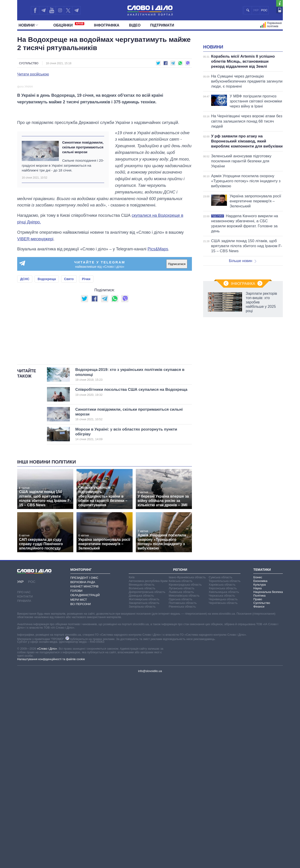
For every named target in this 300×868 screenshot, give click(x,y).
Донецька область (141, 786)
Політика (259, 786)
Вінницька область (142, 776)
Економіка (260, 772)
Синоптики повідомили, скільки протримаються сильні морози (83, 281)
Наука (257, 779)
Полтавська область (183, 794)
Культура (259, 776)
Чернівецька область (223, 790)
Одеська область (181, 790)
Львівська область (181, 783)
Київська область (181, 772)
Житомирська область (144, 790)
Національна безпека (268, 783)
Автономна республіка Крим (148, 772)
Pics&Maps (158, 383)
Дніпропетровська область (147, 783)
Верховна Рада (83, 773)
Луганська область (182, 779)
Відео (135, 25)
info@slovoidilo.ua (150, 862)
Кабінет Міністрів (84, 777)
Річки (86, 413)
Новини (28, 25)
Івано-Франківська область (187, 768)
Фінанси (259, 797)
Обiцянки (69, 25)
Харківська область (222, 776)
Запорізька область (142, 797)
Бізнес (258, 768)
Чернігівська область (223, 794)
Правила (24, 792)
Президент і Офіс (84, 769)
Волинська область (142, 779)
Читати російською (33, 74)
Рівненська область (182, 797)
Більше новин (243, 318)
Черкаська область (222, 786)
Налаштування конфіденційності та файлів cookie (51, 850)
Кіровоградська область (185, 776)
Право (258, 790)
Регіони (180, 761)
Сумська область (220, 768)
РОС (264, 10)
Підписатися (177, 398)
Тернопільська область (225, 772)
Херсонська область (223, 779)
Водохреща (47, 413)
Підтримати (162, 25)
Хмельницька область (224, 783)
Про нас (24, 783)
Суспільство (29, 63)
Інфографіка (107, 25)
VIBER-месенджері (35, 372)
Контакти (25, 787)
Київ (132, 768)
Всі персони (80, 795)
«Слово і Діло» (47, 840)
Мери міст (79, 790)
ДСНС (25, 413)
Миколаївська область (184, 786)
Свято (69, 413)
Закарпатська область (144, 794)
